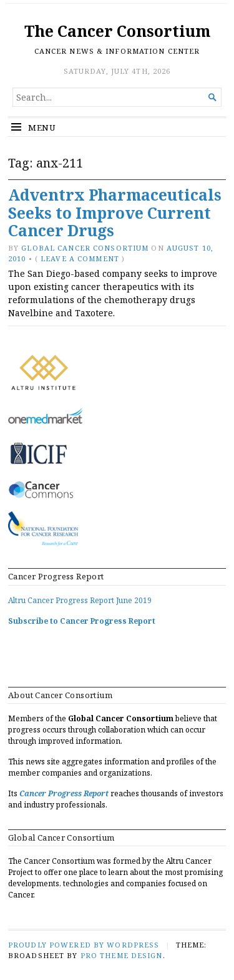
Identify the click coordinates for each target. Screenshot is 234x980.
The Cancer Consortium (117, 31)
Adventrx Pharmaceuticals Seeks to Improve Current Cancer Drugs (115, 212)
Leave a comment (80, 258)
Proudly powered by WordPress (84, 945)
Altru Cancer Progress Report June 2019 (80, 600)
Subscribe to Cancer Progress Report (82, 621)
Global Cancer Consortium (85, 248)
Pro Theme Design (122, 955)
